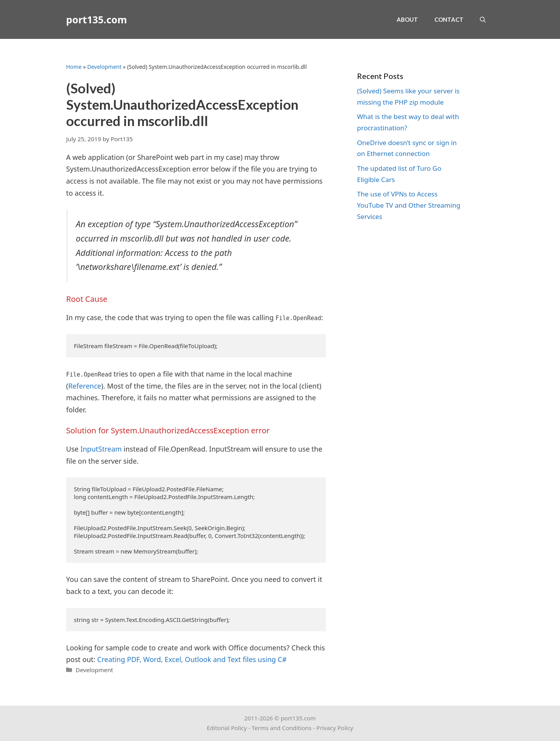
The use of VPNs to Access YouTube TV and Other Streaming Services (409, 205)
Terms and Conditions (282, 728)
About (407, 19)
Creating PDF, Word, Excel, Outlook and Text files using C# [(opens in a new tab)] (192, 659)
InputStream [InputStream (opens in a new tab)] (101, 449)
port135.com (96, 19)
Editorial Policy (227, 728)
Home (74, 67)
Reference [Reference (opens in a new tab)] (85, 386)
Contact (449, 19)
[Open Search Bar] (483, 19)
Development (104, 67)
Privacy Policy (335, 728)
